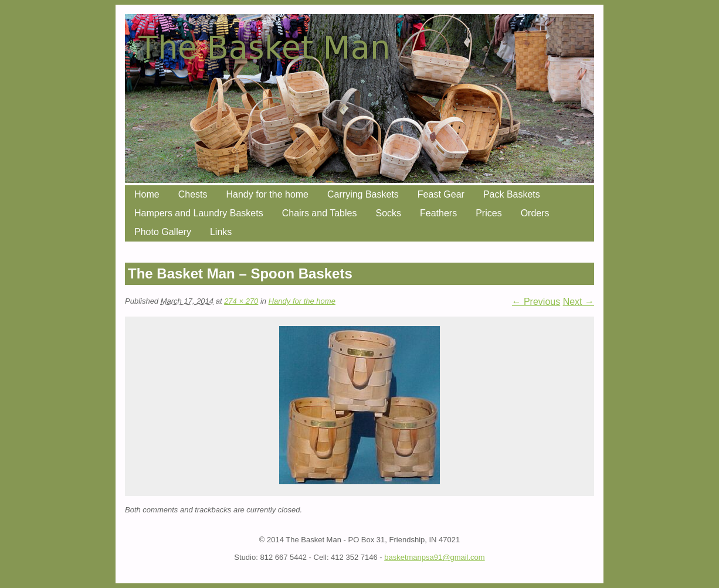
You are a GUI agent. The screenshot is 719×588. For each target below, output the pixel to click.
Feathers (438, 213)
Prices (489, 213)
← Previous (536, 302)
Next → (579, 302)
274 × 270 (241, 301)
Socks (388, 213)
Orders (535, 213)
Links (221, 232)
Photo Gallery (163, 232)
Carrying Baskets (363, 194)
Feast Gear (441, 194)
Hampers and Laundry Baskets (199, 213)
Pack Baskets (512, 194)
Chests (193, 194)
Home (147, 194)
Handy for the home (267, 194)
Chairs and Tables (320, 213)
